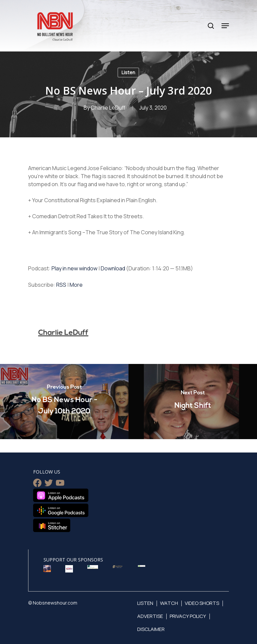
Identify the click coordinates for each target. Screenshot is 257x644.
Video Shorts (202, 603)
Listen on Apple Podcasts (61, 495)
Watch (169, 603)
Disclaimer (151, 629)
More (76, 285)
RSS (61, 285)
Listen (128, 72)
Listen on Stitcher (52, 525)
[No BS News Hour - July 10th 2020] (64, 402)
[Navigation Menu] (225, 26)
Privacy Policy (188, 616)
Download (113, 268)
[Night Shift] (193, 402)
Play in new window (74, 268)
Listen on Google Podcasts (61, 510)
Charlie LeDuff (108, 108)
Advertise (150, 616)
